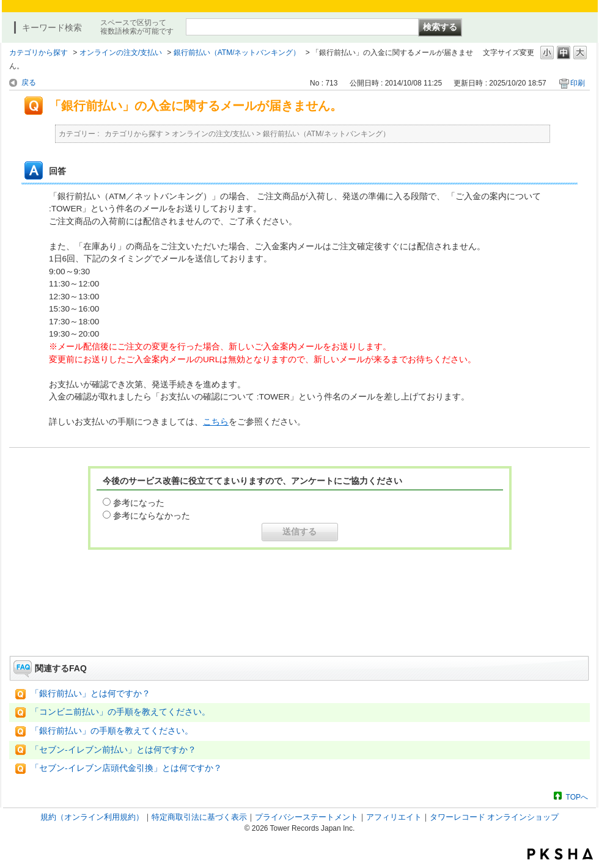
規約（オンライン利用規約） (92, 817)
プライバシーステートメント (307, 817)
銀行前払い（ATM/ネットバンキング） (237, 53)
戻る (29, 82)
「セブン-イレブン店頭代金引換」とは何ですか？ (126, 768)
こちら (216, 422)
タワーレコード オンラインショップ (494, 817)
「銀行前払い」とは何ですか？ (90, 694)
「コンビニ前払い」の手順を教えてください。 (120, 712)
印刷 (578, 83)
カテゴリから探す (39, 53)
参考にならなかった (152, 516)
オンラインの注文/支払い (121, 53)
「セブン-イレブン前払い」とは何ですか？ (113, 750)
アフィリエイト (394, 817)
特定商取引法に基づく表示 (199, 817)
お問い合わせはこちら (299, 622)
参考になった (139, 503)
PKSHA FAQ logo (560, 854)
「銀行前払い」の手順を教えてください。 (112, 731)
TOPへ (577, 797)
